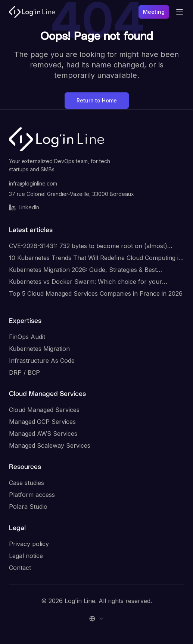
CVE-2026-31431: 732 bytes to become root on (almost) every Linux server (88, 246)
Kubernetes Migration (39, 349)
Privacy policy (29, 544)
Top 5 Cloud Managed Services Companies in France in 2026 (96, 294)
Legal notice (26, 556)
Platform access (32, 495)
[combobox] (97, 619)
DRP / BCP (24, 372)
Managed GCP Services (42, 422)
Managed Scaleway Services (50, 445)
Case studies (27, 483)
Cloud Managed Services (44, 410)
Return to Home (97, 100)
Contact (20, 568)
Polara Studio (28, 507)
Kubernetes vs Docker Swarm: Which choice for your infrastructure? (85, 282)
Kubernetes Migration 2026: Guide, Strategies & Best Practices (83, 270)
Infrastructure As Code (42, 361)
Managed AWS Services (43, 434)
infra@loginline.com (33, 183)
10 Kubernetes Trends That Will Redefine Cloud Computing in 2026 (96, 258)
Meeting (154, 12)
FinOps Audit (27, 337)
